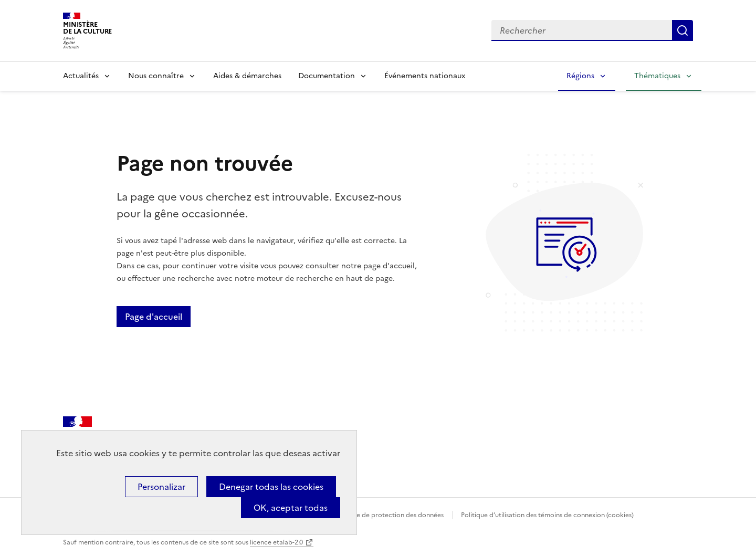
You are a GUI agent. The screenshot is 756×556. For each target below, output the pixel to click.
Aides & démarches (247, 76)
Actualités (81, 76)
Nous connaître (156, 76)
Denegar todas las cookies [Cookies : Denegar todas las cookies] (271, 487)
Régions (580, 76)
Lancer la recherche (682, 30)
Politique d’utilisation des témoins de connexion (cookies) (547, 515)
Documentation (327, 76)
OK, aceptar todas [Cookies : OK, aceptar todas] (291, 508)
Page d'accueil (154, 317)
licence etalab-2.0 (276, 542)
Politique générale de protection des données (375, 515)
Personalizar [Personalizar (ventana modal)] (161, 487)
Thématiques (657, 76)
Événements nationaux (425, 76)
